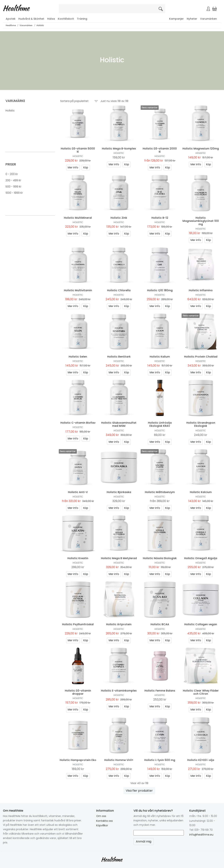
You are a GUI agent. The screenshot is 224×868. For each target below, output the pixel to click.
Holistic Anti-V (78, 492)
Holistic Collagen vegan (201, 624)
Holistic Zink (119, 218)
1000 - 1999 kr (14, 193)
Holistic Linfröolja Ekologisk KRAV (160, 424)
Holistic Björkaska (119, 492)
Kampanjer (176, 19)
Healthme (11, 25)
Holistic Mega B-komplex (119, 149)
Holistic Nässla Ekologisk (160, 558)
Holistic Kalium (160, 357)
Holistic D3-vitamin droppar (78, 692)
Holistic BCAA (160, 624)
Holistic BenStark (119, 357)
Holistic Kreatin (78, 558)
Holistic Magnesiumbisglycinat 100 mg (201, 221)
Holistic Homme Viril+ (119, 760)
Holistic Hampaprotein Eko (78, 760)
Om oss (101, 816)
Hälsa (51, 19)
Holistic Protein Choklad (201, 357)
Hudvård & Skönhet (31, 19)
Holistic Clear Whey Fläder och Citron (201, 692)
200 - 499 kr (13, 180)
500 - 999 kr (13, 187)
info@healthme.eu (201, 835)
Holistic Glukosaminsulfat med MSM (119, 424)
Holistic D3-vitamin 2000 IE (160, 150)
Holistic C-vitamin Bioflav (78, 423)
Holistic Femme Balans (160, 691)
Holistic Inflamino (201, 290)
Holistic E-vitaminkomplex (119, 691)
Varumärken (208, 19)
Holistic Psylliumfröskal (78, 624)
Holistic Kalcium (201, 492)
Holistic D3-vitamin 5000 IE (78, 150)
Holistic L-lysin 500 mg (160, 760)
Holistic (40, 25)
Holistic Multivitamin (78, 290)
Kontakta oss (104, 821)
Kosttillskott (66, 19)
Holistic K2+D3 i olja (201, 760)
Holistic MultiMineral (78, 218)
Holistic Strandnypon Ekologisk (201, 424)
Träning (82, 19)
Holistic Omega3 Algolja (201, 558)
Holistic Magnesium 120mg (201, 149)
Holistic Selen (78, 357)
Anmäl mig (144, 841)
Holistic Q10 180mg (160, 290)
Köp (86, 167)
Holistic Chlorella (119, 290)
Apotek (11, 19)
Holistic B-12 (160, 218)
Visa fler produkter (139, 791)
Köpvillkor (102, 825)
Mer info (73, 167)
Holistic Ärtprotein (119, 624)
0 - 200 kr (12, 174)
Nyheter (192, 19)
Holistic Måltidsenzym (160, 492)
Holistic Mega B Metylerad (119, 558)
